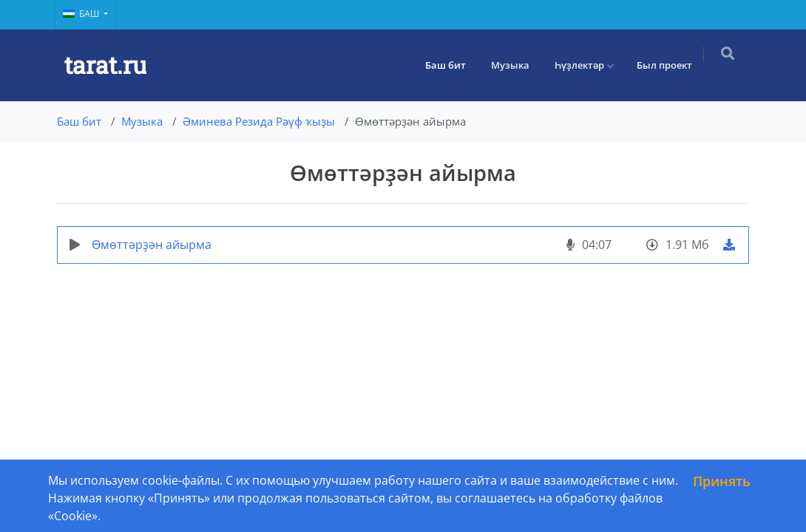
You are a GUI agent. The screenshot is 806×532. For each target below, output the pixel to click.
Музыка (518, 65)
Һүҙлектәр (587, 65)
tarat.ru (105, 65)
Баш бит (453, 65)
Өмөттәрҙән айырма (152, 245)
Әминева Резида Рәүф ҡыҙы (259, 121)
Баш (82, 14)
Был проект (672, 65)
